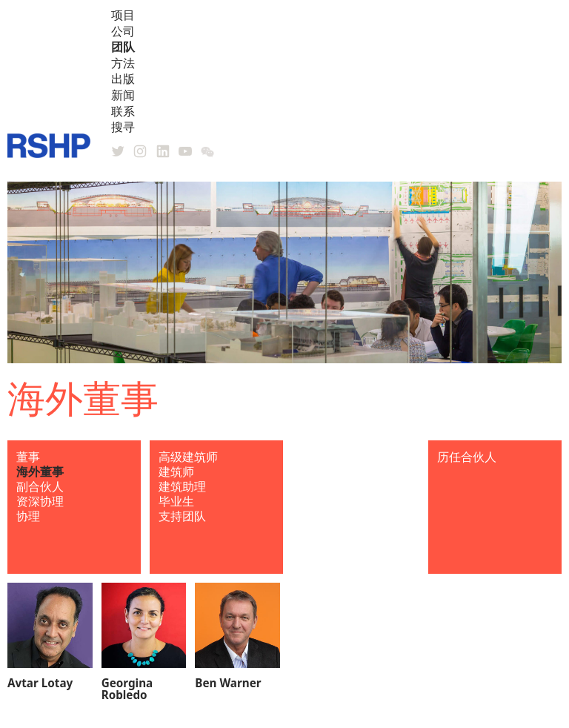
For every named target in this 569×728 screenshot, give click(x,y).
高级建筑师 (188, 457)
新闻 (123, 95)
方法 (123, 63)
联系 (123, 111)
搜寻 (123, 127)
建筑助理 (182, 486)
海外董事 (40, 471)
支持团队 (182, 516)
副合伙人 (40, 486)
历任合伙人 (467, 457)
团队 (123, 47)
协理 (28, 516)
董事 (28, 457)
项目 (123, 15)
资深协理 (40, 501)
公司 (123, 31)
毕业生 (176, 501)
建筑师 (176, 471)
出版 (123, 79)
